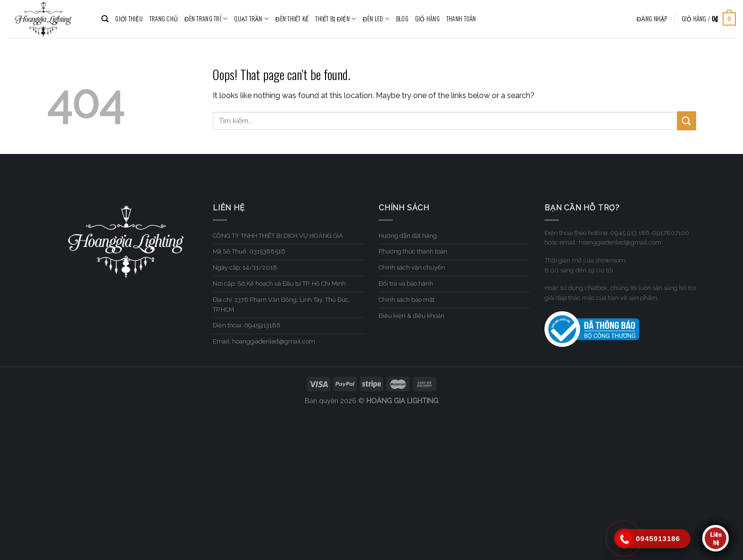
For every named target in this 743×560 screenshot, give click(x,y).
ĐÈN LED (376, 19)
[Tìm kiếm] (105, 19)
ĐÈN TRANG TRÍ (206, 19)
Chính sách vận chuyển (412, 267)
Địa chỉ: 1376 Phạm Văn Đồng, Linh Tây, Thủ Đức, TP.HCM (281, 305)
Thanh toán (461, 19)
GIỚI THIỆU (129, 19)
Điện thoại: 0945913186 (247, 325)
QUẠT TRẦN (251, 19)
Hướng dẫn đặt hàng (408, 236)
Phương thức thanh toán (413, 251)
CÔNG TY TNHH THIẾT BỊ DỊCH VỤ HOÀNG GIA (278, 236)
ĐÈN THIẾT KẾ (292, 19)
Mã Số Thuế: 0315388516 (249, 251)
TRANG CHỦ (163, 19)
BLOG (402, 19)
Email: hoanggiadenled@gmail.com (264, 341)
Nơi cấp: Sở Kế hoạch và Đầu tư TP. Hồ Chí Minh (279, 284)
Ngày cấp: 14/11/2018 (245, 267)
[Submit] (687, 121)
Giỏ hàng (427, 19)
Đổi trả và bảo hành (406, 284)
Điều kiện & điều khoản (412, 316)
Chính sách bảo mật (407, 300)
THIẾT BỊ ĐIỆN (335, 19)
